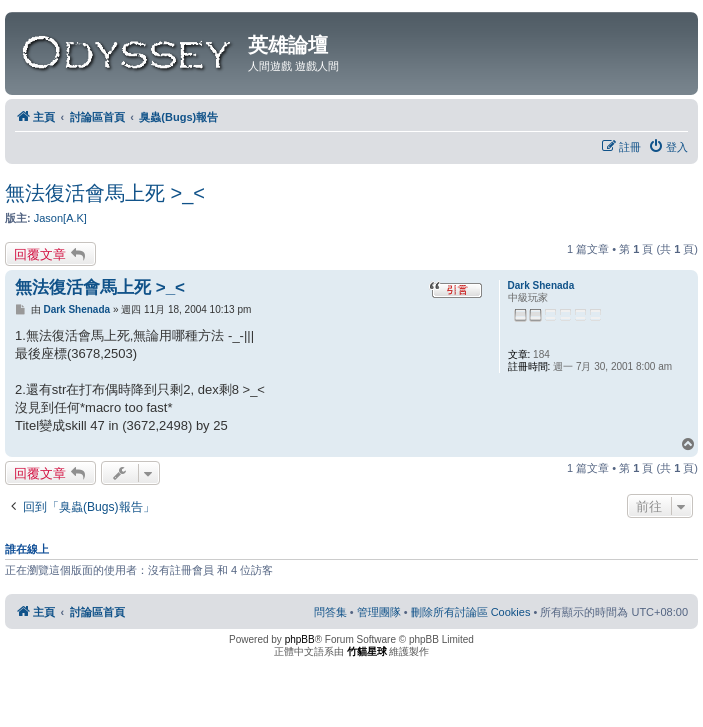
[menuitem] (668, 147)
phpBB (300, 639)
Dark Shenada (541, 285)
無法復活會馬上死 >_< (105, 193)
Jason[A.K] (60, 218)
